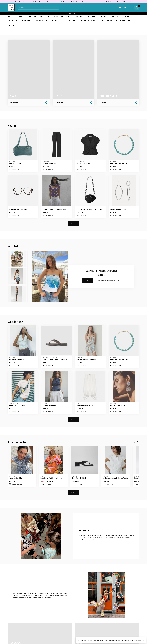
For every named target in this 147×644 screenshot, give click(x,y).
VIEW (74, 224)
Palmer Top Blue (49, 406)
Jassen (79, 17)
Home (11, 17)
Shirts (127, 17)
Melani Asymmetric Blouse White (115, 478)
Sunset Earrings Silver (119, 406)
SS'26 (21, 17)
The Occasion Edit (59, 17)
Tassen (56, 21)
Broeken (12, 21)
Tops (104, 17)
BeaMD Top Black (83, 163)
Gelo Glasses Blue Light (18, 209)
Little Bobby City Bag (17, 406)
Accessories (88, 21)
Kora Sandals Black (79, 478)
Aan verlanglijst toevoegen (108, 281)
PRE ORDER (107, 21)
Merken (12, 25)
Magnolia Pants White (85, 406)
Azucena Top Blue (16, 478)
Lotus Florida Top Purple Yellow (55, 209)
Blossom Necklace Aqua (119, 163)
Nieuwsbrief (123, 21)
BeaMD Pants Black (50, 163)
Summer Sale (36, 17)
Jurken (92, 17)
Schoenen (41, 21)
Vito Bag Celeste (15, 163)
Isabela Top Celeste (17, 359)
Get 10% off (74, 13)
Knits (115, 17)
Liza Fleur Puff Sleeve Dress (51, 478)
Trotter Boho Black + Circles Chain (90, 209)
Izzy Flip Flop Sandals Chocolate (55, 359)
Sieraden (71, 21)
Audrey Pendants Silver (119, 209)
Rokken (26, 21)
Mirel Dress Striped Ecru (86, 359)
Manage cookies (139, 640)
